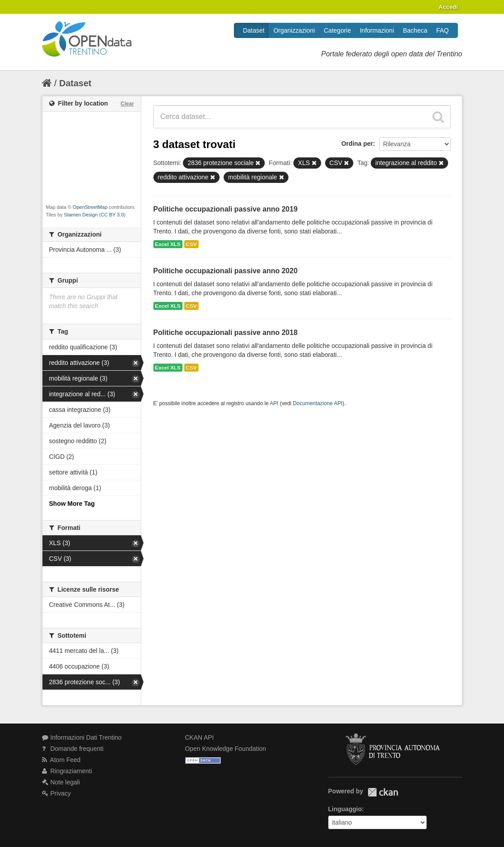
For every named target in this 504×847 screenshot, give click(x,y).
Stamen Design (81, 215)
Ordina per (357, 144)
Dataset (254, 30)
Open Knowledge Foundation (226, 749)
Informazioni (377, 30)
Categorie (337, 30)
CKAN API (200, 737)
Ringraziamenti (67, 771)
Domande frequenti (73, 749)
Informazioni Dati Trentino (82, 737)
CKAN (383, 792)
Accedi (448, 7)
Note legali (61, 782)
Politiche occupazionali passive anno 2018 (226, 332)
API (274, 403)
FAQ (442, 30)
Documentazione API (318, 403)
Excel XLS (168, 244)
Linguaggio (345, 809)
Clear (127, 104)
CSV (191, 244)
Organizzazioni (294, 30)
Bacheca (415, 30)
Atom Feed (61, 760)
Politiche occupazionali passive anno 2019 (226, 209)
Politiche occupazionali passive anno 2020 (226, 271)
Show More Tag (72, 504)
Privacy (57, 793)
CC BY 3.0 (112, 215)
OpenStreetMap (90, 207)
